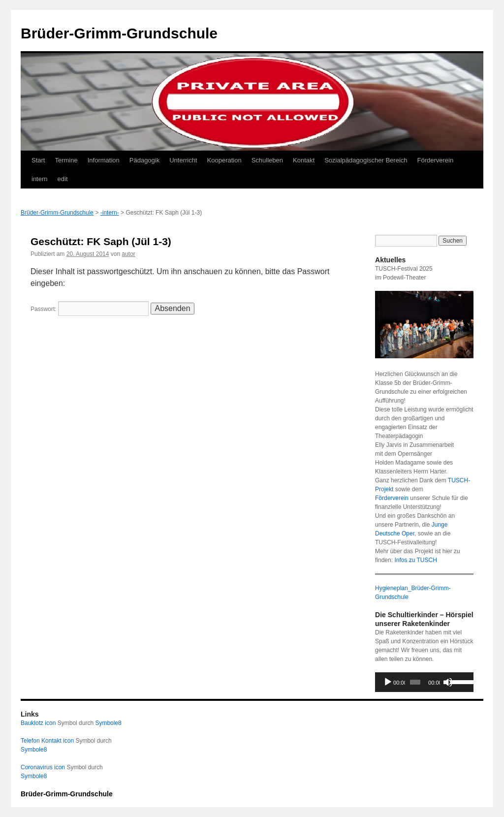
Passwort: (90, 309)
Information (104, 160)
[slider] (415, 682)
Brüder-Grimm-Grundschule (119, 33)
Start (38, 160)
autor (129, 254)
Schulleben (267, 160)
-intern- (110, 213)
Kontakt (304, 160)
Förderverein (436, 160)
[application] (424, 682)
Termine (66, 160)
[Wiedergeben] (388, 682)
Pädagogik (144, 160)
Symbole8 (108, 723)
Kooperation (224, 160)
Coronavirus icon (43, 767)
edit (63, 179)
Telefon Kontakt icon (47, 741)
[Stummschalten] (448, 682)
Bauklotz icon (38, 723)
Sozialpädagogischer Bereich (366, 160)
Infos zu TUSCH (415, 560)
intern (40, 179)
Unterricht (183, 160)
